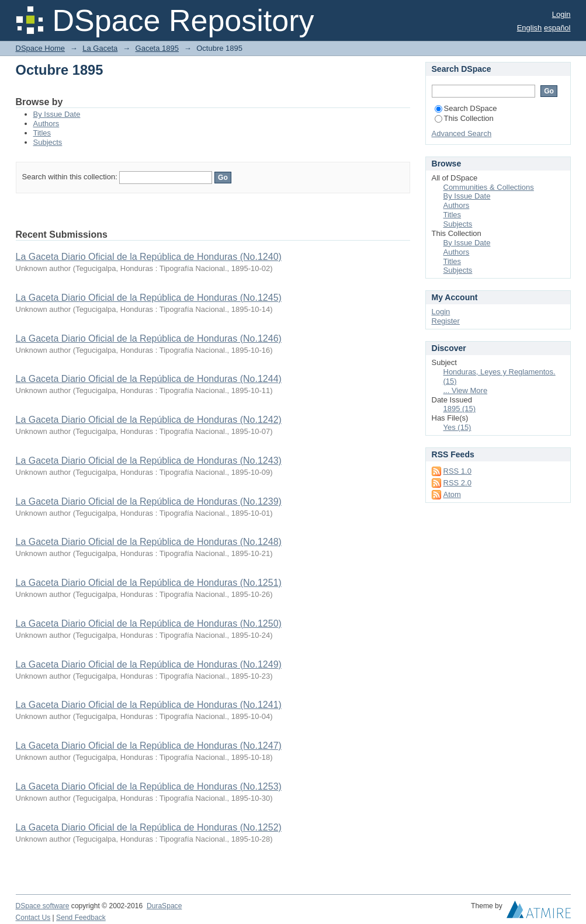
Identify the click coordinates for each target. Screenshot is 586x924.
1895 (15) (460, 409)
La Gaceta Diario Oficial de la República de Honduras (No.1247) (149, 746)
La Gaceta (100, 48)
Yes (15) (457, 427)
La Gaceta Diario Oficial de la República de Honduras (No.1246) (149, 338)
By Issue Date (57, 114)
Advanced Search (462, 133)
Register (446, 321)
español (557, 28)
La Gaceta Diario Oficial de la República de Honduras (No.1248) (149, 542)
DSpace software (43, 906)
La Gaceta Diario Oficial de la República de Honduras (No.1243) (149, 461)
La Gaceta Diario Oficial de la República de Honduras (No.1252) (149, 827)
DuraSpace (164, 906)
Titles (42, 133)
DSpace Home (41, 48)
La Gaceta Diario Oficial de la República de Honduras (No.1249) (149, 664)
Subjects (48, 142)
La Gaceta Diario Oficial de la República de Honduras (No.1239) (149, 501)
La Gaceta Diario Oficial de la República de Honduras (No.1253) (149, 786)
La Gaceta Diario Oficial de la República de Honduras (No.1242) (149, 420)
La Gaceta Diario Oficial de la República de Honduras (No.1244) (149, 379)
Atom (452, 494)
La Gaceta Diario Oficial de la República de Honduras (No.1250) (149, 623)
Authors (46, 124)
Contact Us (33, 918)
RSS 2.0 (457, 483)
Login (561, 14)
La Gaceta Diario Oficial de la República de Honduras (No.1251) (149, 583)
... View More (466, 390)
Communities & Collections (489, 187)
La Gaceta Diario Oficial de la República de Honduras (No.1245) (149, 298)
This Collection (464, 118)
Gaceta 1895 (157, 48)
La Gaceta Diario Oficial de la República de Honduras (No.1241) (149, 705)
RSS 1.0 (457, 471)
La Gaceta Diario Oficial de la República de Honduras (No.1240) (149, 257)
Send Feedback (81, 918)
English (530, 28)
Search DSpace (466, 108)
